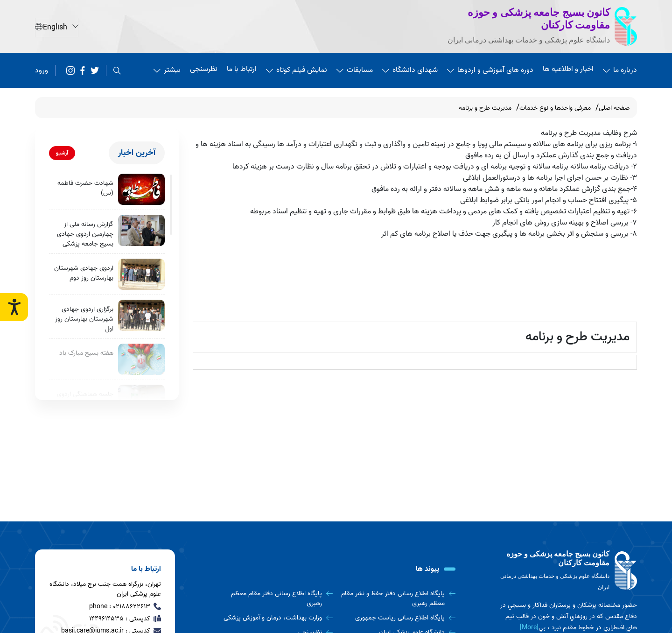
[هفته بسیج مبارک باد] (141, 359)
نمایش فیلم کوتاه (297, 70)
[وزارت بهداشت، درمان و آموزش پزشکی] (275, 618)
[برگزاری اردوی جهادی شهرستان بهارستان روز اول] (141, 315)
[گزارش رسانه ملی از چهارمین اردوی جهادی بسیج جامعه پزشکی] (141, 230)
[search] (117, 70)
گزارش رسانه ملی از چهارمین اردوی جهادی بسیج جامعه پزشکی (85, 234)
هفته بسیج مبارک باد (86, 353)
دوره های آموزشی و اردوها (490, 70)
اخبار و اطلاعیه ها (568, 69)
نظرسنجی (204, 69)
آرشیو (62, 153)
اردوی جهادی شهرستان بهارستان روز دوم (84, 273)
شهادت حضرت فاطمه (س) (85, 188)
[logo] (567, 571)
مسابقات (355, 70)
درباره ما (620, 70)
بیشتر (167, 70)
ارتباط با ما (242, 69)
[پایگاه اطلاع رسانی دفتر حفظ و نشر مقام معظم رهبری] (398, 598)
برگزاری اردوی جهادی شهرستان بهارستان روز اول (84, 319)
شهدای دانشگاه (410, 70)
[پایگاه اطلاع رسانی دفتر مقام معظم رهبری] (275, 598)
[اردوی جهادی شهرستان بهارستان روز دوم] (141, 274)
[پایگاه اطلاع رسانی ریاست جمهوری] (398, 618)
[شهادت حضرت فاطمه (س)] (141, 189)
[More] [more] (529, 628)
